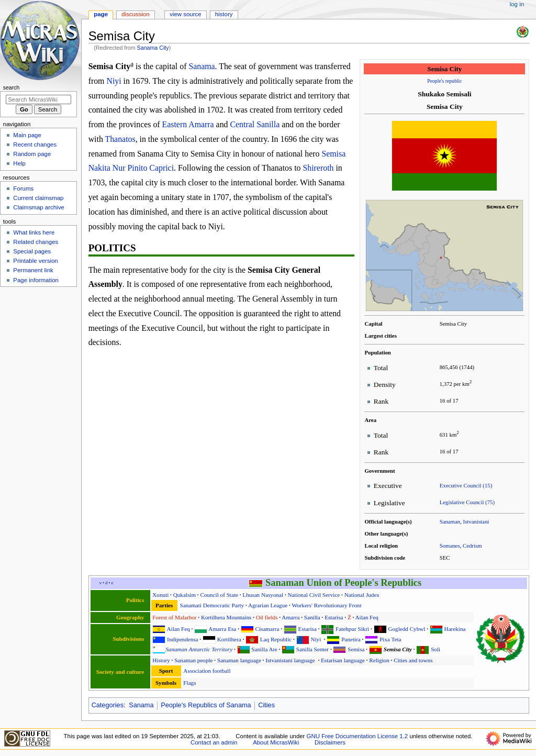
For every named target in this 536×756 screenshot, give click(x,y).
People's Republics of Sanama (206, 705)
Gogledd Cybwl (406, 629)
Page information (36, 280)
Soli (435, 649)
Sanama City (153, 48)
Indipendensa (182, 639)
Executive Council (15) (466, 485)
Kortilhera (229, 639)
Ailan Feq (367, 617)
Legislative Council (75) (467, 502)
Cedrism (472, 546)
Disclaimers (330, 742)
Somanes (450, 546)
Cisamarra (267, 629)
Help (19, 163)
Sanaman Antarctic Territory (199, 649)
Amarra (291, 617)
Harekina (455, 629)
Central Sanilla (255, 124)
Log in (517, 4)
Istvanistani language (290, 660)
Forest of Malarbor (174, 617)
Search (12, 87)
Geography (130, 617)
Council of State (219, 595)
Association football (207, 671)
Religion (379, 660)
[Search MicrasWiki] (38, 99)
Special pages (32, 251)
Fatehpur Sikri (352, 629)
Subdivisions (128, 639)
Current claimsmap (38, 198)
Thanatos (120, 139)
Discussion (135, 14)
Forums (23, 188)
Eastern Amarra (188, 124)
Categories (108, 705)
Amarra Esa (222, 629)
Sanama (202, 66)
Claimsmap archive (38, 207)
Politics (135, 600)
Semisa (356, 649)
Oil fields (267, 617)
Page (101, 14)
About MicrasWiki (276, 742)
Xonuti (160, 595)
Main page (27, 135)
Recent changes (35, 144)
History (161, 660)
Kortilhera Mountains (226, 617)
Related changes (36, 242)
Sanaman (450, 521)
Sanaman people (193, 660)
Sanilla (312, 617)
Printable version (35, 261)
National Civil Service (314, 595)
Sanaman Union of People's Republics (343, 583)
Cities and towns (413, 660)
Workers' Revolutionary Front (326, 605)
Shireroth (318, 168)
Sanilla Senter (312, 649)
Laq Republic (276, 639)
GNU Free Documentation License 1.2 (358, 736)
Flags (189, 683)
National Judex (362, 595)
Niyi (114, 81)
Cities (266, 705)
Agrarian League (268, 605)
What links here (34, 232)
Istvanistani (476, 521)
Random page (32, 154)
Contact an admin (214, 742)
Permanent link (33, 270)
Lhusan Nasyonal (263, 595)
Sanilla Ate (264, 649)
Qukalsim (185, 595)
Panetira (351, 639)
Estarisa (334, 617)
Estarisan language (343, 660)
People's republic (444, 81)
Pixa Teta (390, 639)
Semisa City (398, 649)
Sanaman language (239, 660)
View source (185, 14)
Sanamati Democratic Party (212, 605)
